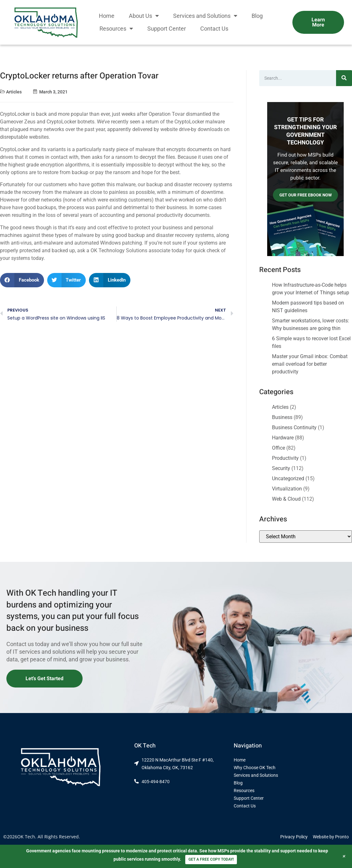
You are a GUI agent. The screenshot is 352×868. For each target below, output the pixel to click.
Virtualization (287, 489)
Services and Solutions (205, 16)
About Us (144, 16)
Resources (116, 29)
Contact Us (214, 29)
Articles (14, 92)
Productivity (285, 458)
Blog (257, 16)
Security (281, 468)
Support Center (167, 29)
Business (282, 417)
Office (279, 448)
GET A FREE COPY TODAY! (211, 859)
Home (107, 16)
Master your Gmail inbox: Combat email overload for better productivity (310, 364)
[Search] (344, 78)
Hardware (283, 438)
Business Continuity (294, 427)
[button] (22, 280)
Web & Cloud (286, 499)
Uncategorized (288, 478)
